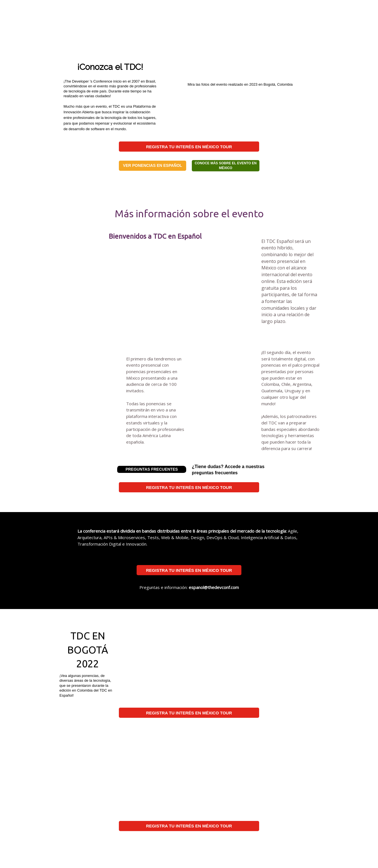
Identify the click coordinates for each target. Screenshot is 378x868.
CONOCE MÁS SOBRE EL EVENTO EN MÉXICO (226, 166)
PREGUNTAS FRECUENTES (152, 469)
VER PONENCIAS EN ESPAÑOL (153, 165)
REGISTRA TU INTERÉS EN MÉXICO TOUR (189, 147)
